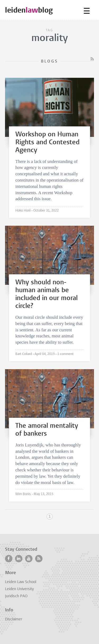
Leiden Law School (21, 582)
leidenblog (29, 10)
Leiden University (19, 589)
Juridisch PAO (16, 596)
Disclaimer (14, 619)
